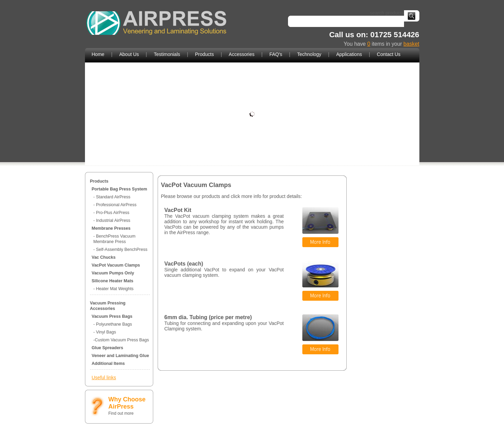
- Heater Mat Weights (114, 289)
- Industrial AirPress (112, 220)
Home (98, 54)
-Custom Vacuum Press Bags (121, 340)
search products (385, 13)
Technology (309, 54)
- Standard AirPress (112, 197)
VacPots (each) (184, 264)
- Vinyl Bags (105, 332)
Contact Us (388, 54)
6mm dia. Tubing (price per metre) (208, 317)
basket (411, 44)
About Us (129, 54)
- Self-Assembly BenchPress (120, 250)
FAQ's (276, 54)
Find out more (121, 413)
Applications (349, 54)
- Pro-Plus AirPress (112, 213)
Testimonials (167, 54)
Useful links (104, 378)
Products (204, 54)
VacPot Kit (178, 210)
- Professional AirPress (115, 205)
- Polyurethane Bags (113, 324)
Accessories (241, 54)
